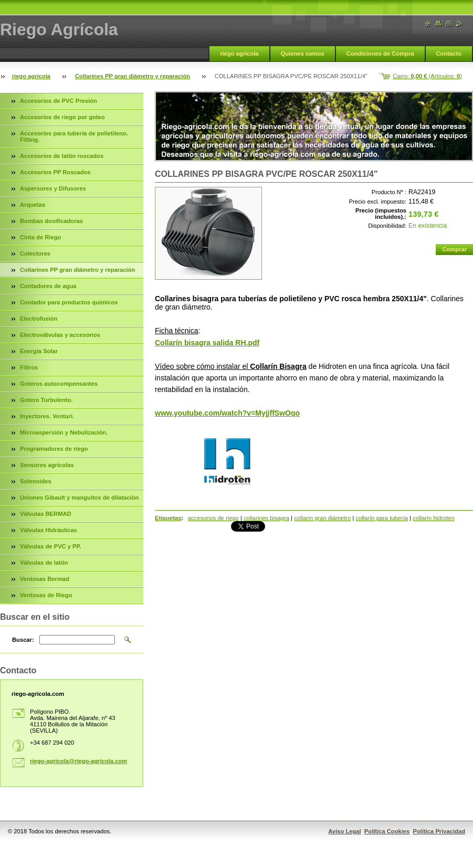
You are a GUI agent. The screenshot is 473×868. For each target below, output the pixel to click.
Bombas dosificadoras (51, 221)
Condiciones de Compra (380, 54)
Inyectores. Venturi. (47, 416)
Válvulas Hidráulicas (49, 530)
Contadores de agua (48, 286)
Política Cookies (387, 831)
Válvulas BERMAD (46, 514)
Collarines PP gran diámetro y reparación (133, 76)
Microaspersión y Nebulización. (64, 432)
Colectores (35, 253)
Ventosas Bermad (45, 579)
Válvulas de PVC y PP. (51, 546)
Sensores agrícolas (47, 465)
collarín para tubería (382, 518)
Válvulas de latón (44, 563)
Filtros (29, 367)
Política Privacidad (439, 831)
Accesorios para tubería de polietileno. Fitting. (74, 136)
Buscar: (23, 640)
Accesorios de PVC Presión (59, 101)
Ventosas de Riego (46, 595)
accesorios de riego (213, 518)
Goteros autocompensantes (59, 384)
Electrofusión (39, 319)
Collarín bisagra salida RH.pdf (207, 343)
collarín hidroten (434, 518)
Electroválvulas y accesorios (60, 335)
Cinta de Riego (40, 237)
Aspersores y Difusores (53, 188)
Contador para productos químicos (69, 302)
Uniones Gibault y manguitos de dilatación (79, 497)
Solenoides (36, 481)
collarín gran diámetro (322, 518)
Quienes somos (303, 54)
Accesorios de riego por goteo (62, 117)
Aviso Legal (344, 831)
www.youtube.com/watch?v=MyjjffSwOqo (227, 413)
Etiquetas (168, 518)
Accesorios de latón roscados (62, 156)
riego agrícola (239, 54)
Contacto (449, 54)
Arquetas (33, 205)
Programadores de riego (54, 449)
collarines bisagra (266, 518)
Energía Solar (39, 351)
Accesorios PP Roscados (55, 172)
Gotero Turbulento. (46, 400)
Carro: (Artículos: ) (427, 76)
